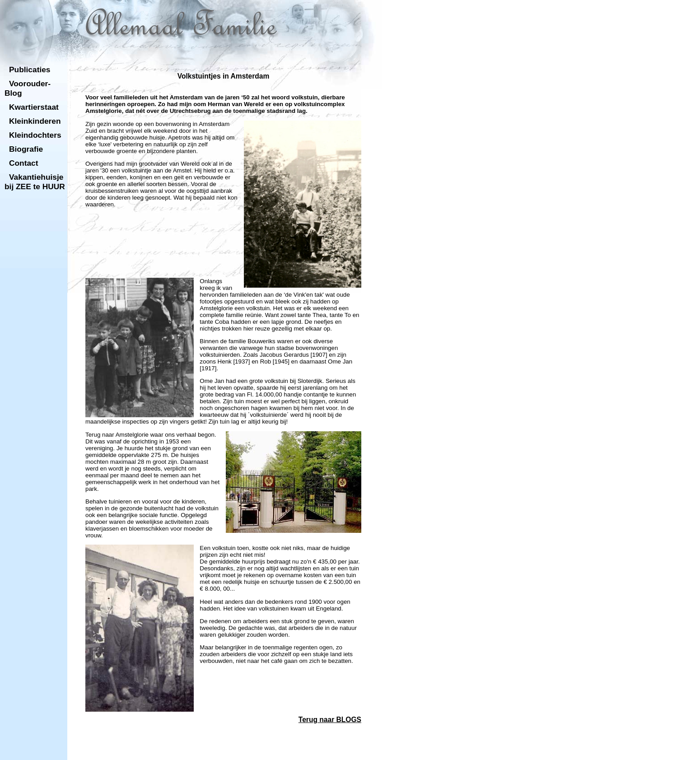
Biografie (26, 149)
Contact (24, 163)
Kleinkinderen (35, 121)
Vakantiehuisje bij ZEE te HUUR (35, 182)
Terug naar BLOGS (330, 720)
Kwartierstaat (34, 107)
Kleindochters (35, 135)
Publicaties (30, 70)
